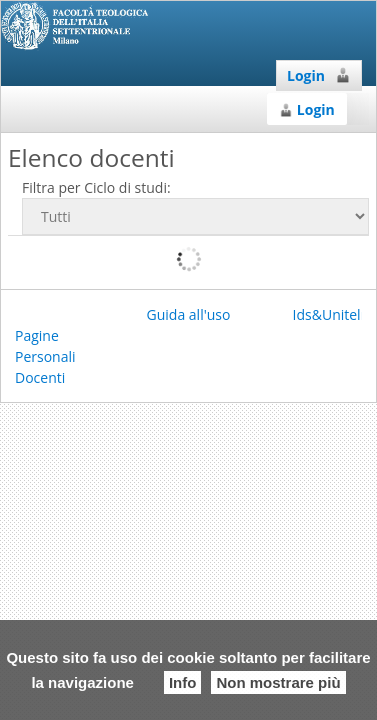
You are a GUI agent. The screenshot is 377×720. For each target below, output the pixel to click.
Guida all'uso (189, 314)
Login (319, 75)
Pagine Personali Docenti (45, 356)
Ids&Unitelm (333, 314)
